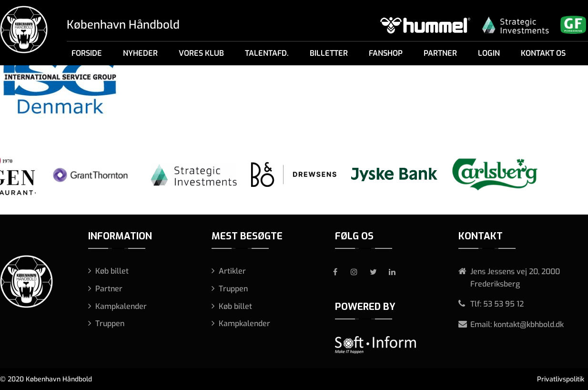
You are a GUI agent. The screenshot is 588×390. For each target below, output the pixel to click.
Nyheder (140, 53)
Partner (440, 53)
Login (489, 53)
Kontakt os (543, 53)
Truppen (110, 323)
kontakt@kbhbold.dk (529, 324)
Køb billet (112, 271)
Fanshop (386, 53)
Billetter (329, 53)
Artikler (232, 271)
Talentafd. (267, 53)
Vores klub (201, 53)
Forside (87, 53)
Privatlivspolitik (561, 379)
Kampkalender (121, 306)
